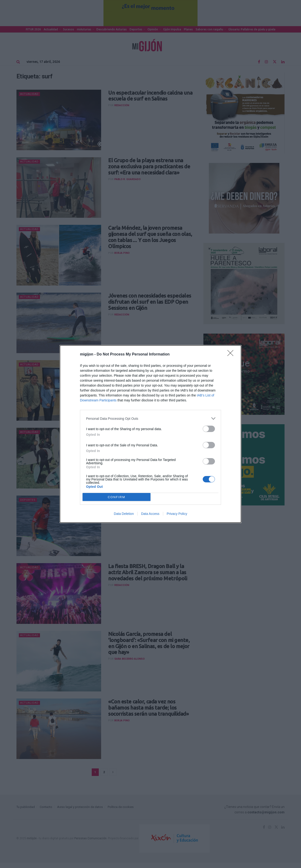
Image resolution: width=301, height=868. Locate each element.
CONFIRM (117, 497)
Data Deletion (124, 514)
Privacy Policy (177, 514)
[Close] (232, 355)
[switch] (209, 429)
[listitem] (150, 418)
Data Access (150, 514)
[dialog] (150, 434)
